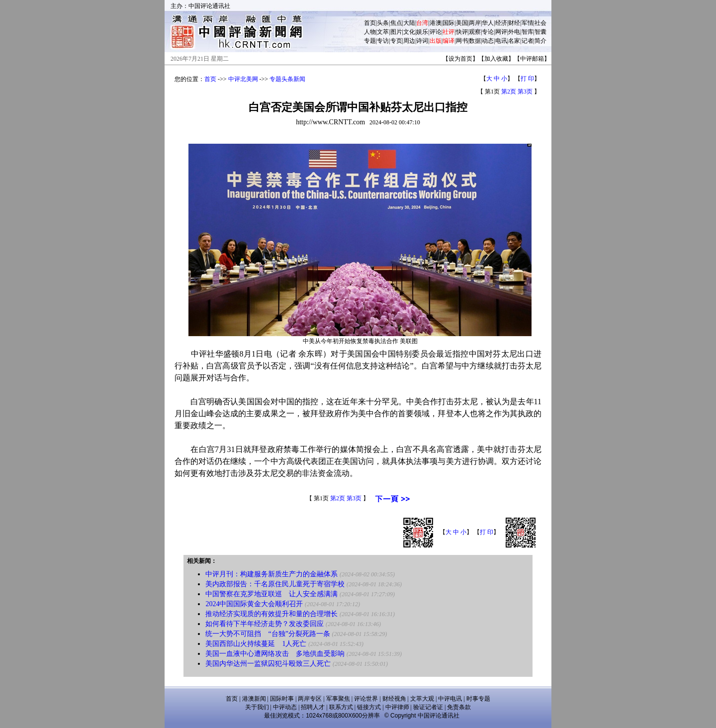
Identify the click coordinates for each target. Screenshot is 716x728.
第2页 (509, 91)
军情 (528, 23)
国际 (448, 23)
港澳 (436, 23)
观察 (475, 32)
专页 (396, 41)
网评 (501, 32)
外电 (514, 32)
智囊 (540, 32)
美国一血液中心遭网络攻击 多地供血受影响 (275, 654)
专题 (370, 41)
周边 (409, 41)
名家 (514, 41)
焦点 (396, 23)
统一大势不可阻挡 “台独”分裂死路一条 (268, 634)
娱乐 (422, 32)
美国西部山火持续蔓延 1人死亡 (256, 644)
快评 (462, 32)
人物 (370, 32)
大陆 (409, 23)
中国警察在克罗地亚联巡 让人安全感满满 (271, 594)
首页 (370, 23)
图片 (396, 32)
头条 (383, 23)
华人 (488, 23)
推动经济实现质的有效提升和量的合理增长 (271, 614)
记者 (528, 41)
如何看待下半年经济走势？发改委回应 (265, 624)
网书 (462, 41)
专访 (383, 41)
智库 (528, 32)
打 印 (527, 79)
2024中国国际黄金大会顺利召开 (254, 604)
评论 (436, 32)
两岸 (475, 23)
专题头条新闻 (287, 79)
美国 (462, 23)
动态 (488, 41)
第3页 (525, 91)
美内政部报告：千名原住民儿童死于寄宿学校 (275, 584)
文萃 (383, 32)
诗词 (422, 41)
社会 (540, 23)
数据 (475, 41)
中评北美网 (243, 79)
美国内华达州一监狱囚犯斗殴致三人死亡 (268, 664)
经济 (501, 23)
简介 (540, 41)
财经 (514, 23)
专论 (488, 32)
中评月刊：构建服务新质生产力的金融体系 (271, 574)
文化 (409, 32)
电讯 (501, 41)
